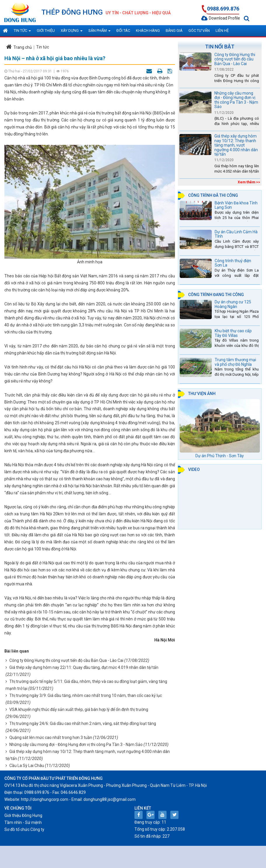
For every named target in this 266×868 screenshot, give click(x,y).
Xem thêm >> (249, 182)
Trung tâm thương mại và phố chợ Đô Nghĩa (235, 362)
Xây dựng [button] (72, 32)
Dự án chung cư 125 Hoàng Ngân (233, 304)
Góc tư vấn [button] (199, 31)
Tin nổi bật (220, 47)
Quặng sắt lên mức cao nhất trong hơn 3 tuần (51, 737)
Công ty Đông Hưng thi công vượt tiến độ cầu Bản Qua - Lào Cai (66, 660)
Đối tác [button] (123, 31)
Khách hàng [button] (148, 31)
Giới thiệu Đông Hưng (23, 815)
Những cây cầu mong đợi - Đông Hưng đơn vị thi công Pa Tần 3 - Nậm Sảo (76, 745)
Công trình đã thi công (213, 195)
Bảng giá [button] (174, 31)
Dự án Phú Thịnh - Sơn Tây (220, 456)
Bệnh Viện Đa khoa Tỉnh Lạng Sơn (236, 205)
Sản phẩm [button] (99, 32)
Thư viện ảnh (202, 394)
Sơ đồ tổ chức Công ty (24, 829)
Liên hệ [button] (222, 31)
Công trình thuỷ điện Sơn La (233, 263)
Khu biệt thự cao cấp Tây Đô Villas (233, 333)
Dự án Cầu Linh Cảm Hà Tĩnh (236, 234)
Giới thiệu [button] (46, 31)
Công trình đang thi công (216, 295)
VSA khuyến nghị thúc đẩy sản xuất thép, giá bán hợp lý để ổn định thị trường (79, 709)
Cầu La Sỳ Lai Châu (27, 766)
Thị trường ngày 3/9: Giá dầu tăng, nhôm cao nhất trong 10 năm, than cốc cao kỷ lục (86, 695)
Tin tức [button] (22, 32)
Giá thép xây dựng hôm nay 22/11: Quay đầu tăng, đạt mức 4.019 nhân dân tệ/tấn (84, 667)
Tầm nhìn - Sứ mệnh (23, 822)
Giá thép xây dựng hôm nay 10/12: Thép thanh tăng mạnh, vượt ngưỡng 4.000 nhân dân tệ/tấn (236, 145)
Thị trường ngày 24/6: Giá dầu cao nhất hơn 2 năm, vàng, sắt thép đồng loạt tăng (83, 723)
